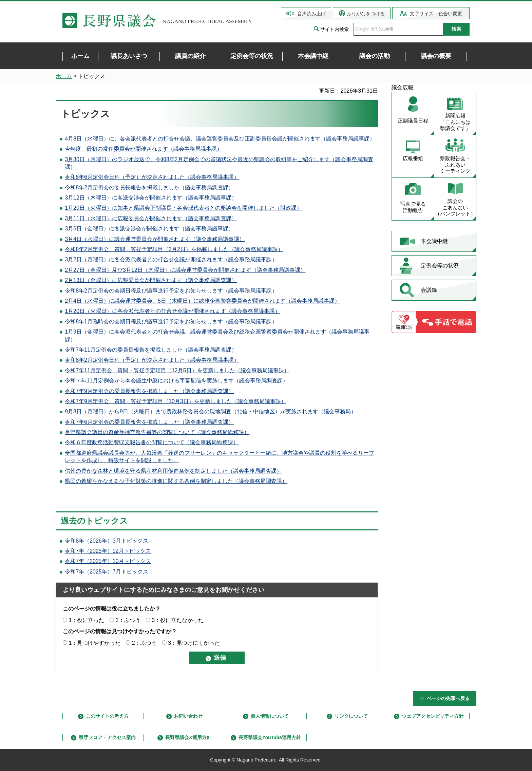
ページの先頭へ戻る (448, 698)
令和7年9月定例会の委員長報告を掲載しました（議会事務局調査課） (149, 391)
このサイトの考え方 (107, 716)
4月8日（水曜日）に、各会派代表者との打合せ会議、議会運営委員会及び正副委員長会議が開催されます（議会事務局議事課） (220, 139)
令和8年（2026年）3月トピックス (106, 541)
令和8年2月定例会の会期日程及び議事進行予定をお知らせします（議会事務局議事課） (171, 291)
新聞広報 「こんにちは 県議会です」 (455, 122)
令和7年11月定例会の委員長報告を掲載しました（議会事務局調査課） (151, 350)
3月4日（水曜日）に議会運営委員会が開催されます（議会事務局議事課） (155, 239)
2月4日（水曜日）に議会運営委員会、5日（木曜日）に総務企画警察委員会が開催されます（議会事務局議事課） (202, 301)
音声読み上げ (311, 14)
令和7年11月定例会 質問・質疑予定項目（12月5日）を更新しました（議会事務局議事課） (177, 370)
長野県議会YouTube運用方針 (270, 737)
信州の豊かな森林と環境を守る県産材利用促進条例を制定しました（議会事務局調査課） (173, 471)
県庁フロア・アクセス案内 (107, 737)
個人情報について (270, 716)
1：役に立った (86, 620)
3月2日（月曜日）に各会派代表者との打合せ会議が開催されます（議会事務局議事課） (171, 259)
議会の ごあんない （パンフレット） (455, 208)
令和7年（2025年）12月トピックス (108, 551)
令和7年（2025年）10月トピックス (108, 561)
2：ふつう (128, 620)
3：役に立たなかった (178, 620)
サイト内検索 (335, 29)
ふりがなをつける (366, 14)
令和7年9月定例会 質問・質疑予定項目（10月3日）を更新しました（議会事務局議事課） (176, 401)
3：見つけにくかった (194, 643)
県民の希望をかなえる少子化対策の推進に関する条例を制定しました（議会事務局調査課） (176, 481)
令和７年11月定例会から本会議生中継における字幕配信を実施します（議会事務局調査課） (176, 381)
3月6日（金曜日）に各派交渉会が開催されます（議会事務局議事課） (149, 229)
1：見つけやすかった (94, 643)
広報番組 (413, 158)
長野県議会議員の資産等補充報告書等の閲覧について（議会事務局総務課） (157, 432)
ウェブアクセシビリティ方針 (433, 716)
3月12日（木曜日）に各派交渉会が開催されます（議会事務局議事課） (151, 198)
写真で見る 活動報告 (413, 207)
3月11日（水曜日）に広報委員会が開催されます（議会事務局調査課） (151, 218)
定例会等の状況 (440, 266)
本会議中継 (434, 241)
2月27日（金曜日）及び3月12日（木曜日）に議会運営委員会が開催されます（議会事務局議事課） (185, 270)
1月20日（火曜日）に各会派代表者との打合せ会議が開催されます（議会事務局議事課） (173, 311)
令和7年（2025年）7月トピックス (106, 572)
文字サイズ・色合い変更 (436, 14)
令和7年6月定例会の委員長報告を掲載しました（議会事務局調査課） (149, 422)
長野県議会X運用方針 (188, 737)
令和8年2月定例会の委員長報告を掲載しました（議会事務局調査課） (149, 187)
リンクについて (351, 716)
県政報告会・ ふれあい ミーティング (455, 165)
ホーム (64, 76)
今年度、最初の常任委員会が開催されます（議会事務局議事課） (144, 149)
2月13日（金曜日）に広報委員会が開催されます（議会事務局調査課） (151, 280)
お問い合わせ (188, 716)
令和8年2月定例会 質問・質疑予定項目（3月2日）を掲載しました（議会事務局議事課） (174, 249)
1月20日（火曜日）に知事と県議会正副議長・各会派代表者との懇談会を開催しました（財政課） (183, 208)
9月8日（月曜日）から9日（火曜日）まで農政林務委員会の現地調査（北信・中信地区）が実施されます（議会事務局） (211, 411)
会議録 (429, 290)
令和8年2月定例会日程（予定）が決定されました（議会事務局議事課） (152, 360)
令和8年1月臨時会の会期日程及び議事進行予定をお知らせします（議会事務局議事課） (171, 322)
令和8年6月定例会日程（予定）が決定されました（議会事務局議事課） (152, 177)
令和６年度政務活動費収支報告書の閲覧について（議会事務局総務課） (152, 442)
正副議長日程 (413, 121)
